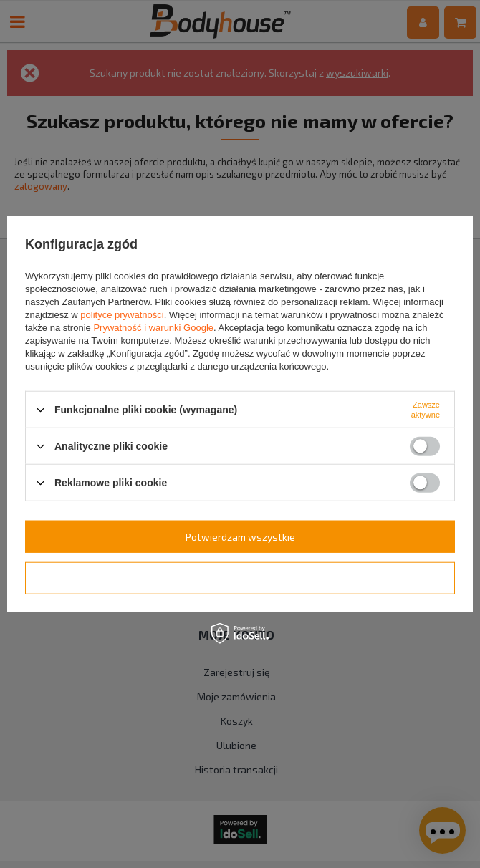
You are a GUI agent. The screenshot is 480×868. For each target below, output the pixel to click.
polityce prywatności (122, 315)
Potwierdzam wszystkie (240, 536)
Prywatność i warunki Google (153, 328)
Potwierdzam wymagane (240, 578)
